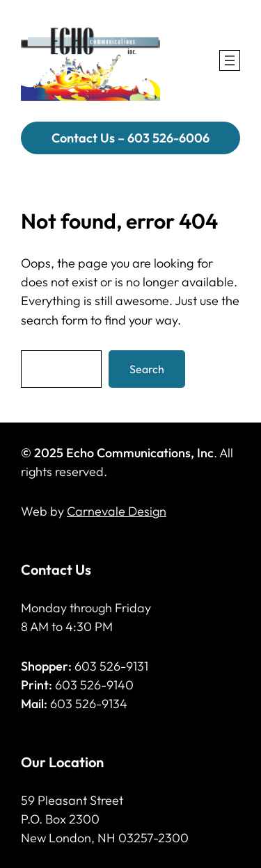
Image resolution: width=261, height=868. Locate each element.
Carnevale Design (117, 511)
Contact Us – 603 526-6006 (130, 138)
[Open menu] (230, 60)
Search (147, 369)
